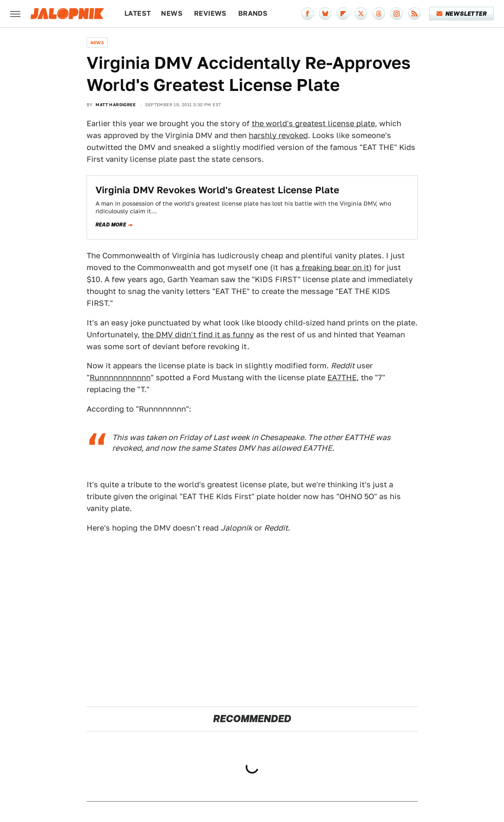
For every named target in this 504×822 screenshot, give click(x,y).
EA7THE (342, 377)
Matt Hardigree (115, 105)
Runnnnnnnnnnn (120, 377)
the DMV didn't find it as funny (198, 335)
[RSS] (414, 14)
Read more (111, 225)
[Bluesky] (325, 14)
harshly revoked (278, 135)
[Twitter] (361, 14)
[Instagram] (397, 14)
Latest (138, 13)
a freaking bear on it (332, 267)
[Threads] (379, 14)
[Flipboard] (343, 14)
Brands (253, 13)
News (172, 13)
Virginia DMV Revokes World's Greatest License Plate (217, 190)
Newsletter (462, 14)
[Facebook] (307, 14)
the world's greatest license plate (313, 123)
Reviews (210, 13)
